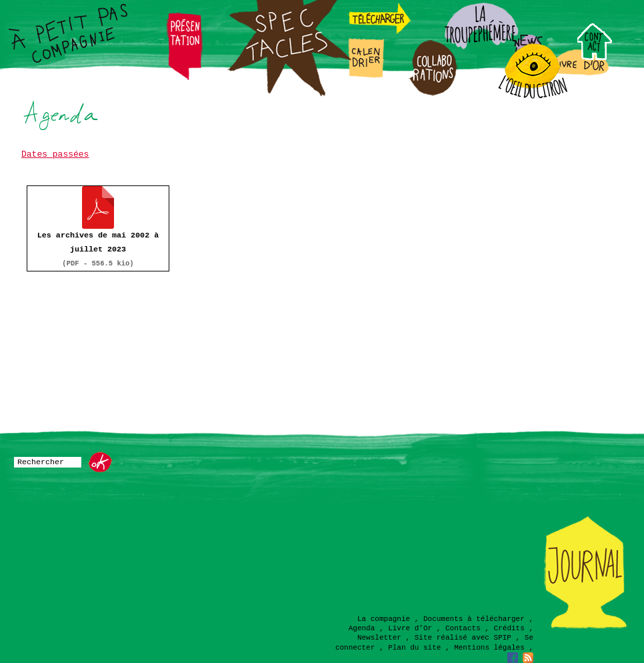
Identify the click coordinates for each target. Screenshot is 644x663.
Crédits (509, 628)
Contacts (463, 628)
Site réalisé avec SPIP (463, 638)
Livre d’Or (410, 628)
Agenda (362, 628)
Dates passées (55, 154)
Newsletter (379, 638)
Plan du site (414, 648)
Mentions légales (489, 648)
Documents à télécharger (474, 619)
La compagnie (384, 619)
